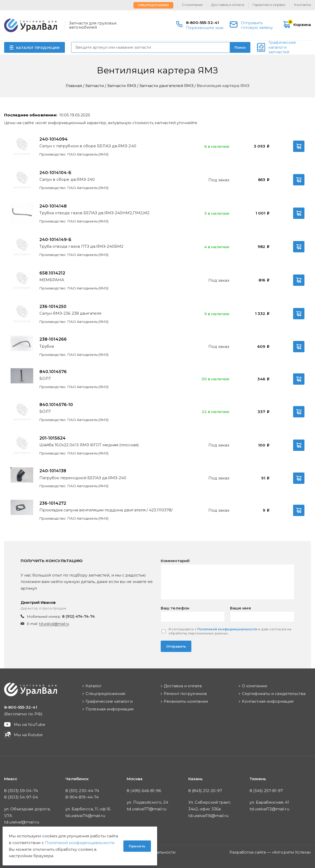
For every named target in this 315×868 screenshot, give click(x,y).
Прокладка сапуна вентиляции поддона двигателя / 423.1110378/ (106, 510)
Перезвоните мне (205, 28)
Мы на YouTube (30, 724)
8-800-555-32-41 (202, 23)
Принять (137, 846)
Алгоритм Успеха (291, 852)
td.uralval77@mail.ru (147, 809)
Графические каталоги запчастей (282, 47)
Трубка (47, 346)
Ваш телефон (175, 608)
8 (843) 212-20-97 (205, 791)
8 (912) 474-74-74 (79, 616)
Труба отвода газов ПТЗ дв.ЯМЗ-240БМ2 (81, 246)
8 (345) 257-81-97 (266, 791)
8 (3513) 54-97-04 (21, 797)
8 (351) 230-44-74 (82, 791)
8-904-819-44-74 (82, 797)
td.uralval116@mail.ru (208, 816)
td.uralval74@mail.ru (85, 816)
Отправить (176, 646)
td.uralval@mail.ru (54, 624)
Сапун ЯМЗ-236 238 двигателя (70, 313)
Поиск (240, 47)
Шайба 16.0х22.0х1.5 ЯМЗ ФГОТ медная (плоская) (89, 445)
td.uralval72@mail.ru (269, 809)
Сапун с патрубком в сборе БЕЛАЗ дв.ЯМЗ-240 (88, 146)
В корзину (299, 146)
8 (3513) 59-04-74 (21, 791)
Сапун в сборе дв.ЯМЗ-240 (67, 179)
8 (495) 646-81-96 (144, 791)
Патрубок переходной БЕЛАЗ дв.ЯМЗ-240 (83, 478)
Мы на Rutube (28, 735)
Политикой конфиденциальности (227, 629)
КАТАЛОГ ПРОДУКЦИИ (38, 48)
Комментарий (175, 561)
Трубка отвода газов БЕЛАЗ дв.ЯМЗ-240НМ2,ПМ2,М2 (94, 213)
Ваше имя (240, 608)
